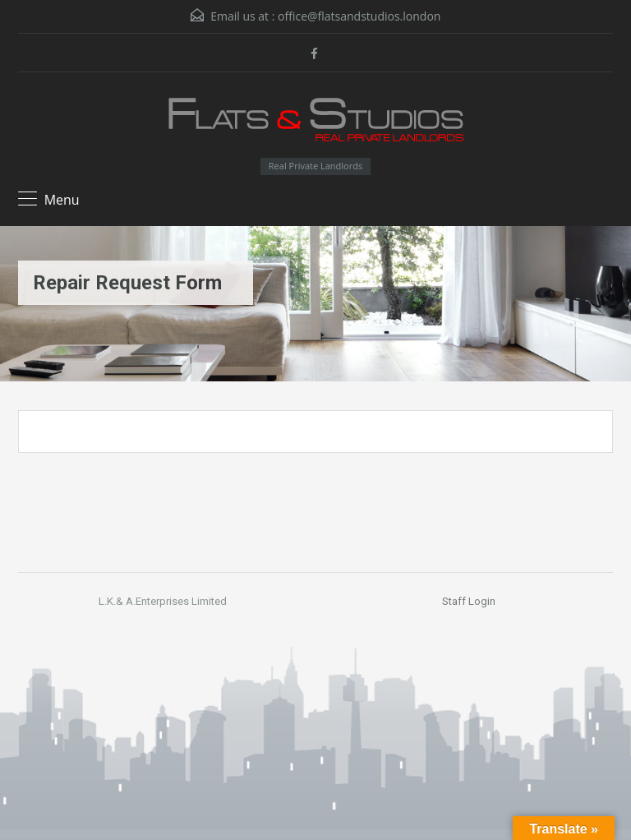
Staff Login (469, 601)
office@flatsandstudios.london (359, 16)
